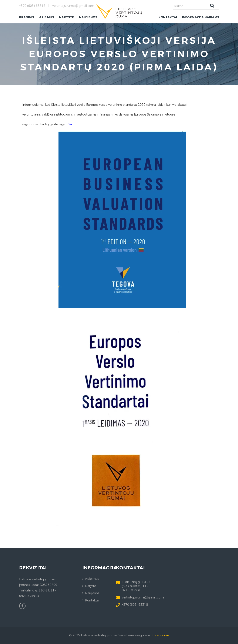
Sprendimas (160, 635)
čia (70, 124)
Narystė (90, 586)
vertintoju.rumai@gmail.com (73, 6)
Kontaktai (92, 600)
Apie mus (92, 579)
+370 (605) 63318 (32, 6)
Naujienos (92, 593)
